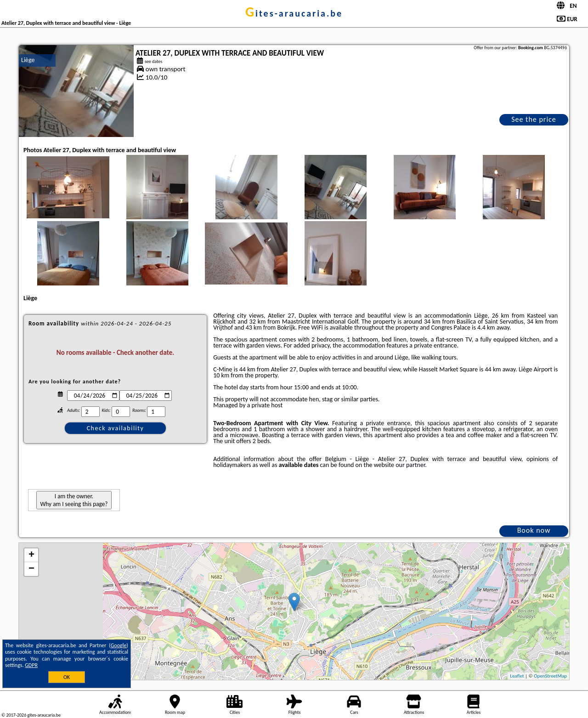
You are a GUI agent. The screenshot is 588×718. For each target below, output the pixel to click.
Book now (534, 530)
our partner (410, 465)
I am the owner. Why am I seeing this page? (74, 500)
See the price (534, 119)
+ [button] (31, 555)
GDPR (31, 665)
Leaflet (517, 676)
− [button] (31, 569)
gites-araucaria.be (294, 13)
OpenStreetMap (550, 676)
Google (119, 645)
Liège (28, 60)
